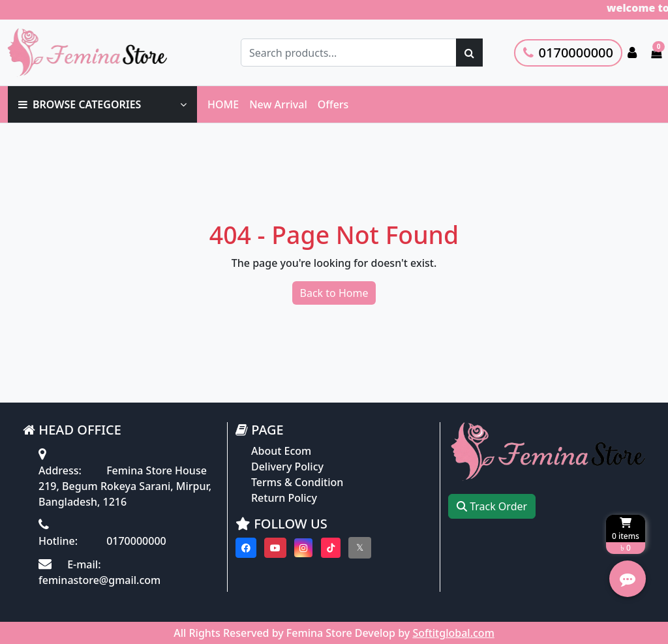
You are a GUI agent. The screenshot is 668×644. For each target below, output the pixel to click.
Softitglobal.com (453, 633)
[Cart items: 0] (656, 53)
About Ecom (281, 451)
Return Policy (284, 498)
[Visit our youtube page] (275, 548)
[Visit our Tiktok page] (331, 548)
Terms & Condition (297, 482)
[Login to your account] (632, 53)
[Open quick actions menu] (628, 579)
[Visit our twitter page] (360, 548)
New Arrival (278, 104)
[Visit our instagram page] (303, 548)
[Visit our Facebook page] (246, 548)
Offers (333, 104)
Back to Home (334, 293)
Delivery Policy (287, 467)
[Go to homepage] (100, 53)
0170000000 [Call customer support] (568, 53)
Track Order (492, 506)
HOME (223, 104)
